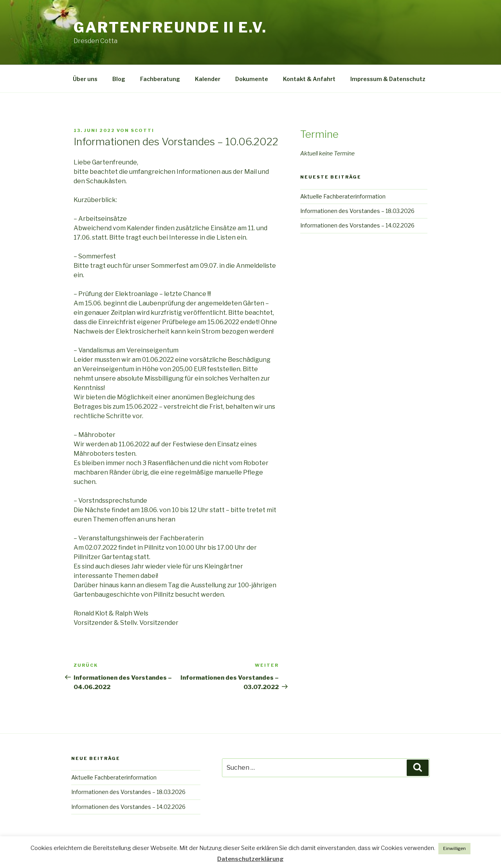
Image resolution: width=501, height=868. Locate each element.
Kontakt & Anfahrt (309, 79)
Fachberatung (160, 79)
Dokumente (252, 79)
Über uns (85, 79)
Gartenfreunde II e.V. (170, 27)
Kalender (208, 79)
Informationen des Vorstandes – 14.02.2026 (357, 225)
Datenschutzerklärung (250, 859)
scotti (142, 130)
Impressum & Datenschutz (388, 79)
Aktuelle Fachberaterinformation (343, 196)
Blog (119, 79)
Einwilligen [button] (454, 848)
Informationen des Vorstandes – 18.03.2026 (357, 211)
